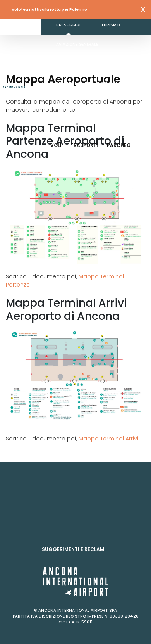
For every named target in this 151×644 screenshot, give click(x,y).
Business (66, 64)
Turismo (110, 25)
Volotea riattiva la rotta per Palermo (49, 9)
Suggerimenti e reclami (74, 549)
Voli (56, 145)
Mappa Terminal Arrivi (108, 439)
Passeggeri (68, 25)
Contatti (67, 103)
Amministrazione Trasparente (90, 83)
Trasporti (84, 145)
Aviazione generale (77, 44)
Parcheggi (122, 145)
